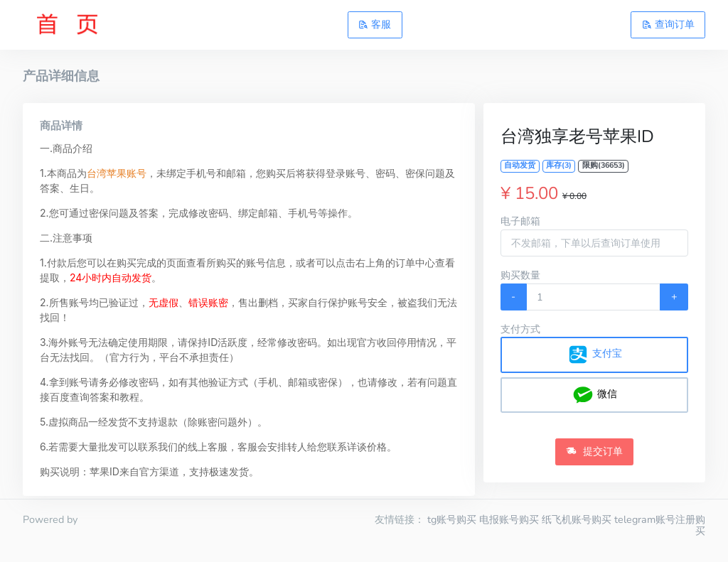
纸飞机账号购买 (577, 519)
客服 (375, 24)
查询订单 (668, 24)
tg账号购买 (452, 519)
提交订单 (594, 451)
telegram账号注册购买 (660, 525)
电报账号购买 (509, 519)
